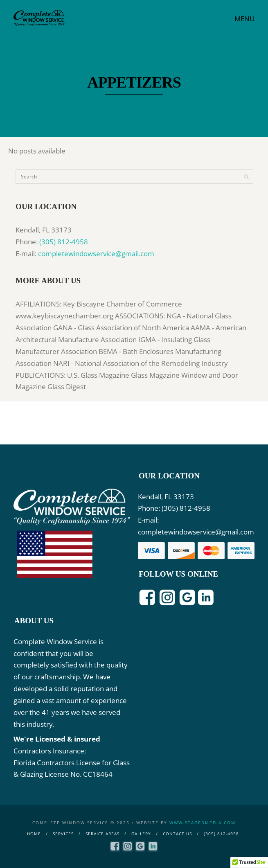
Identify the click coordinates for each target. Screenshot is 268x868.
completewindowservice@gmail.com (96, 254)
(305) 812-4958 (64, 242)
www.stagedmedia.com (203, 823)
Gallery (141, 834)
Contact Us (177, 834)
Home (34, 834)
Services (63, 834)
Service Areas (102, 834)
